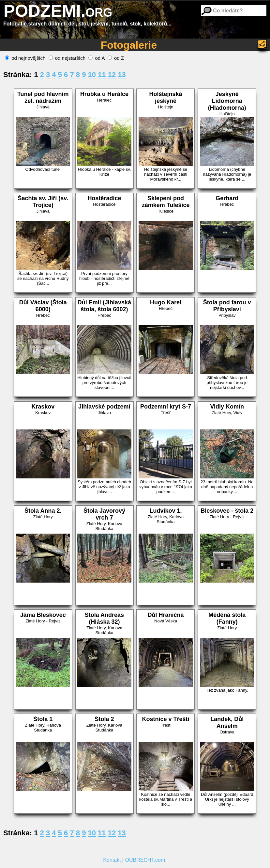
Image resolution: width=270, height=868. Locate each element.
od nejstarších (67, 58)
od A (96, 58)
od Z (116, 58)
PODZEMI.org (58, 11)
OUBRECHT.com (145, 860)
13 (122, 75)
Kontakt (112, 860)
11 (102, 75)
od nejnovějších (25, 58)
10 (92, 75)
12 (112, 75)
